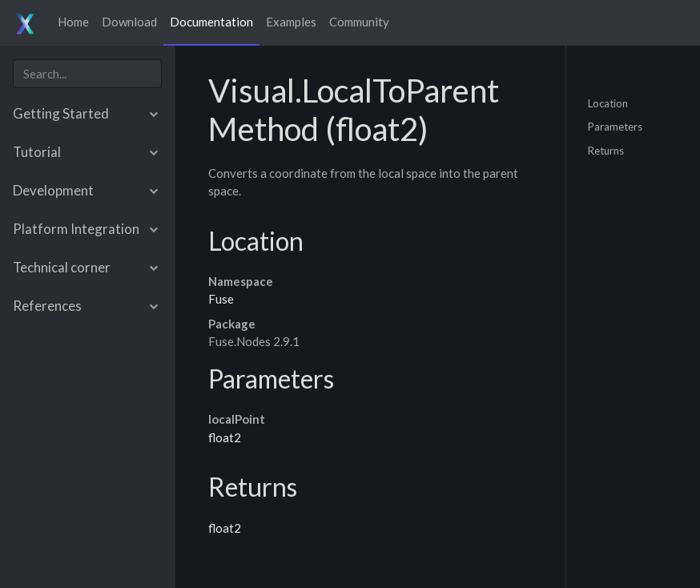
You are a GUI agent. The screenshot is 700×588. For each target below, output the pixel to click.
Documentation (211, 22)
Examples (291, 22)
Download (129, 22)
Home (73, 22)
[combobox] (87, 73)
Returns (606, 150)
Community (359, 22)
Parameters (615, 127)
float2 (225, 437)
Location (608, 103)
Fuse (221, 299)
